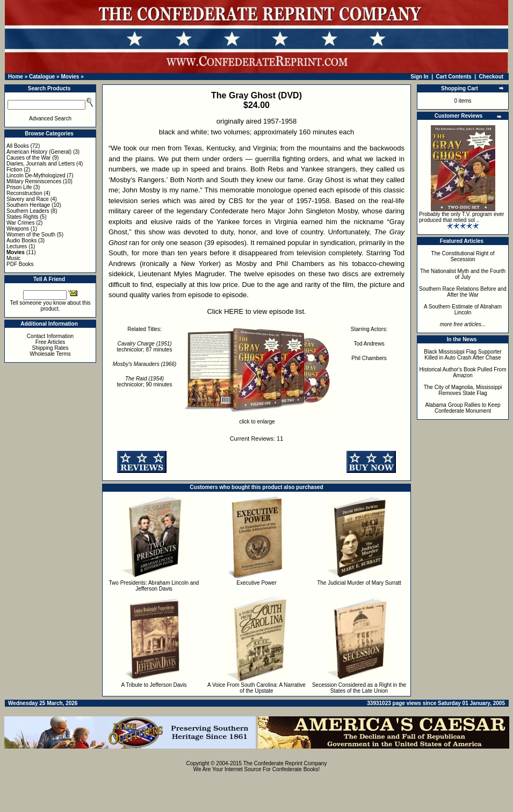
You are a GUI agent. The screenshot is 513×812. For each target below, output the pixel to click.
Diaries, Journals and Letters (41, 164)
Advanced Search (50, 118)
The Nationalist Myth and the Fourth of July (463, 274)
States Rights (22, 217)
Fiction (14, 170)
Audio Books (21, 240)
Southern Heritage (28, 205)
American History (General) (39, 152)
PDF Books (20, 264)
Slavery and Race (28, 199)
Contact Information (50, 336)
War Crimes (20, 223)
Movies (70, 77)
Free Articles (50, 342)
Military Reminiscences (34, 181)
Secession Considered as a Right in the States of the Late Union (359, 688)
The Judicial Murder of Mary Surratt (359, 583)
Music (13, 258)
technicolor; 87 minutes (145, 347)
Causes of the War (28, 158)
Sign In (419, 77)
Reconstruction (24, 193)
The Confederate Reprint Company (285, 763)
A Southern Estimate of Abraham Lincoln (463, 310)
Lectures (17, 246)
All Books (18, 146)
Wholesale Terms (50, 354)
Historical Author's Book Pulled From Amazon (463, 372)
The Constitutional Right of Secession (463, 256)
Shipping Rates (50, 348)
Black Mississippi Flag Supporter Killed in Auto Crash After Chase (463, 355)
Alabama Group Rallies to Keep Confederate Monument (463, 408)
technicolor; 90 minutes (145, 382)
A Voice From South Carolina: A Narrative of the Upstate (256, 688)
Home (16, 77)
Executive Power (256, 583)
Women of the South (31, 235)
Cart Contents (454, 77)
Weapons (18, 229)
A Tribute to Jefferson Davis (154, 685)
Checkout (492, 77)
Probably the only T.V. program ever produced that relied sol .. (461, 217)
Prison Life (19, 187)
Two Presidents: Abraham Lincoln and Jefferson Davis (154, 586)
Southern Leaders (28, 211)
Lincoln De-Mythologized (36, 175)
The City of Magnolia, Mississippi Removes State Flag (463, 390)
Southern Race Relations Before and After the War (463, 292)
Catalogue (42, 77)
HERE (234, 311)
